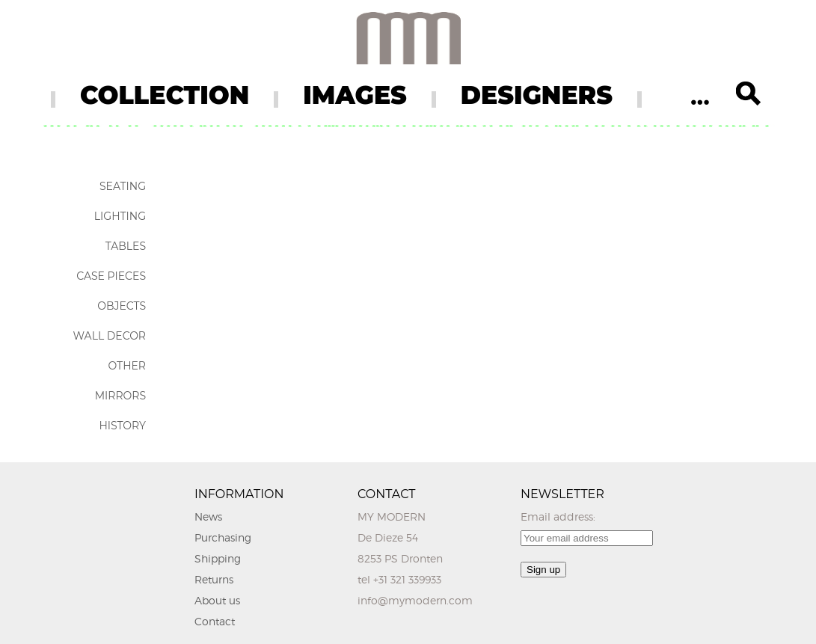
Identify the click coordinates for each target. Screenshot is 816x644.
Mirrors (120, 396)
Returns (214, 579)
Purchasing (223, 537)
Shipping (218, 558)
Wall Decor (110, 336)
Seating (123, 186)
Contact (215, 621)
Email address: (558, 516)
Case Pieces (111, 276)
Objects (122, 306)
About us (217, 600)
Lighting (120, 216)
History (122, 426)
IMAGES (355, 95)
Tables (126, 246)
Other (127, 366)
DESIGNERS (537, 95)
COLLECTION (165, 95)
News (208, 516)
